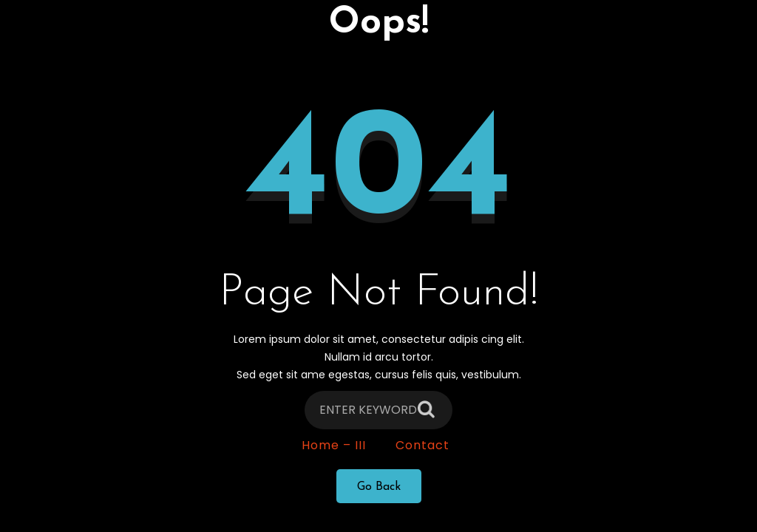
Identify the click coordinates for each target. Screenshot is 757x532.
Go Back (379, 491)
